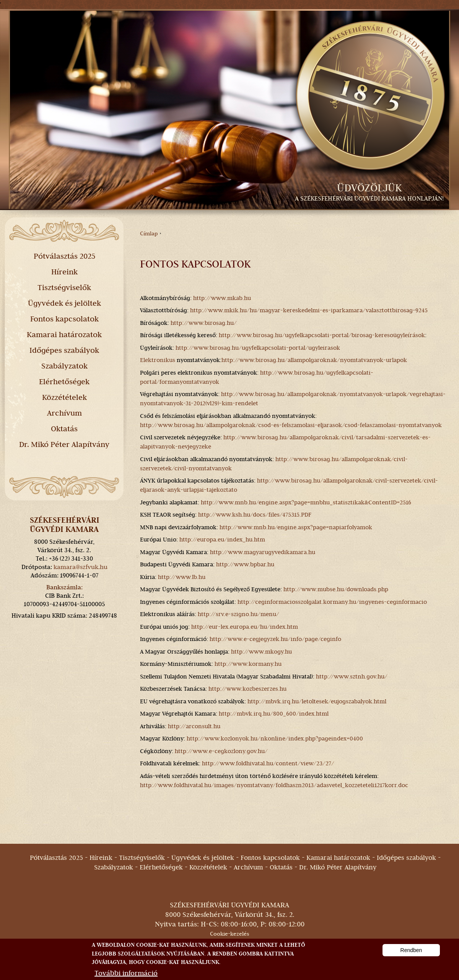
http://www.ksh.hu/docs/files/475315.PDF (255, 515)
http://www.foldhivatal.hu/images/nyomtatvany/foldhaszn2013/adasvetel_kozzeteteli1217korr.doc (274, 785)
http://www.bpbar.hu (245, 564)
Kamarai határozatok (64, 334)
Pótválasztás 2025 (64, 256)
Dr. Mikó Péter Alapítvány (64, 444)
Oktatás (64, 429)
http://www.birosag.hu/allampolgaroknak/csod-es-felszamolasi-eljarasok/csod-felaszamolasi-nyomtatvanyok (291, 425)
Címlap (149, 233)
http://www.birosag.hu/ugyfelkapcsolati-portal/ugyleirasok (258, 348)
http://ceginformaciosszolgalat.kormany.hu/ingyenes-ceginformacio (332, 602)
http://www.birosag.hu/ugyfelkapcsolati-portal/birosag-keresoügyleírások (322, 335)
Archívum (64, 413)
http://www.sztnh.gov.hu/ (352, 677)
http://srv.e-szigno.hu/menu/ (238, 614)
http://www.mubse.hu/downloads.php (336, 589)
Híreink (64, 272)
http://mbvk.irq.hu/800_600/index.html (274, 714)
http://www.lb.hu (182, 577)
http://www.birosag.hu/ (204, 323)
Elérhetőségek (64, 382)
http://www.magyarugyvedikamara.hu (263, 552)
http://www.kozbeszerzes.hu (247, 689)
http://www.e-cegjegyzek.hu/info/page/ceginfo (275, 639)
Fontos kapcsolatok (64, 319)
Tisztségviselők (64, 287)
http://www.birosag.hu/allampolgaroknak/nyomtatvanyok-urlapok (314, 360)
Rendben (411, 955)
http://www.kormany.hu (248, 664)
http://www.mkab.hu (222, 298)
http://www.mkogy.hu (261, 652)
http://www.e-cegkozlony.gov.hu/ (221, 751)
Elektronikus (158, 360)
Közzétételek (64, 397)
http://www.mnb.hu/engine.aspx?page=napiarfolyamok (296, 527)
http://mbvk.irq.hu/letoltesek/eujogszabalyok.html (317, 701)
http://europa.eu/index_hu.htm (222, 540)
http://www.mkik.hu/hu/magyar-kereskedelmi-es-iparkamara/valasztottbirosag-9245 (309, 310)
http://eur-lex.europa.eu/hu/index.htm (245, 627)
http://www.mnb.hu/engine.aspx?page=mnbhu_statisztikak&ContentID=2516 (306, 502)
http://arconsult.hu (194, 726)
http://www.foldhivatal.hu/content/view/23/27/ (268, 763)
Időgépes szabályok (64, 350)
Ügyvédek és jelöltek (64, 303)
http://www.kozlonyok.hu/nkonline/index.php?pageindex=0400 (275, 739)
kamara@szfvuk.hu (81, 567)
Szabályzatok (64, 366)
